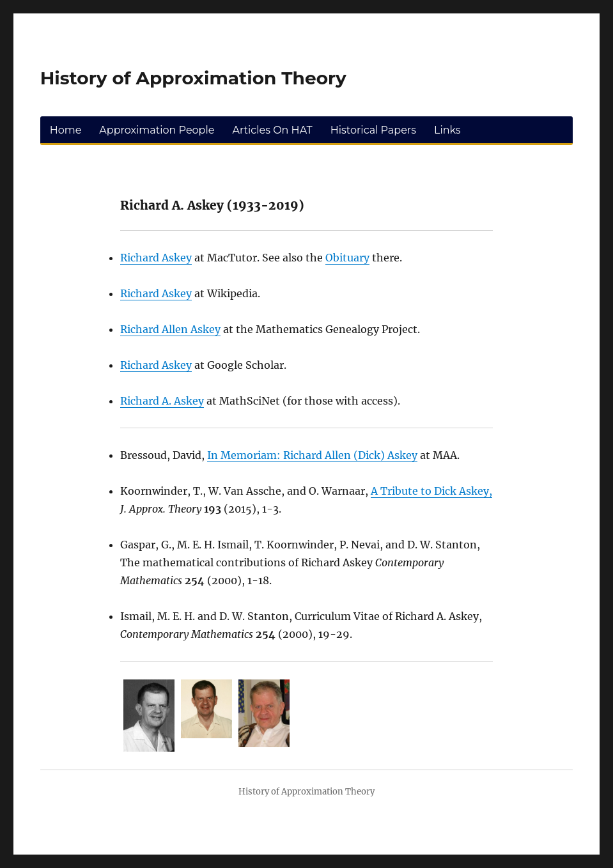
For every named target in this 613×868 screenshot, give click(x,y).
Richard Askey (156, 258)
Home (66, 130)
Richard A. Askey (162, 401)
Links (447, 130)
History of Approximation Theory (193, 78)
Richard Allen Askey (170, 329)
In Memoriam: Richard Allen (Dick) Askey (312, 455)
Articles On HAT (272, 130)
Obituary (347, 258)
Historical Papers (373, 130)
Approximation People (157, 130)
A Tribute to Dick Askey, (431, 491)
